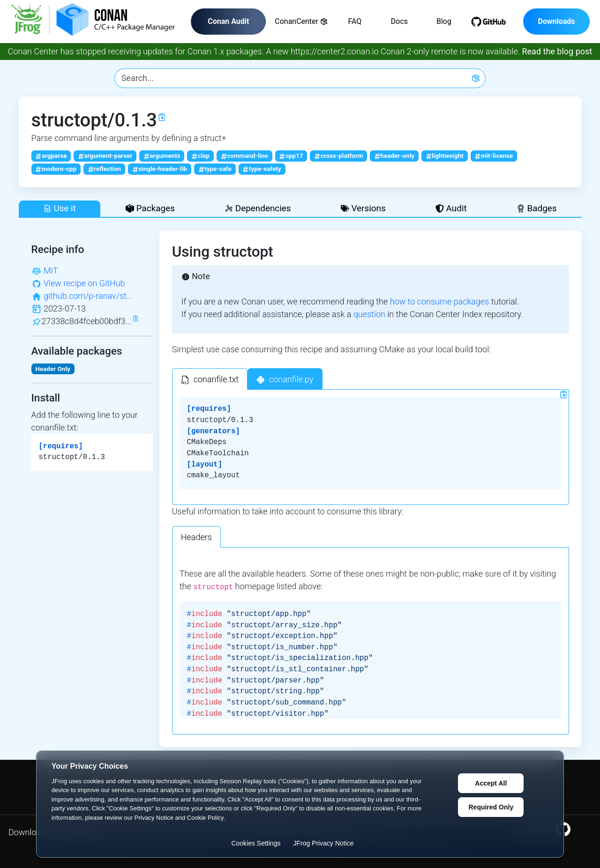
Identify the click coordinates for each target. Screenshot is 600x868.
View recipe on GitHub (84, 283)
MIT (51, 271)
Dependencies (258, 208)
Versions (363, 208)
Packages (150, 208)
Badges (537, 208)
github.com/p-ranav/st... (88, 296)
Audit (451, 208)
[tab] (210, 379)
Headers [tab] (196, 537)
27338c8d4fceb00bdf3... (87, 321)
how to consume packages (440, 301)
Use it (60, 208)
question (369, 314)
